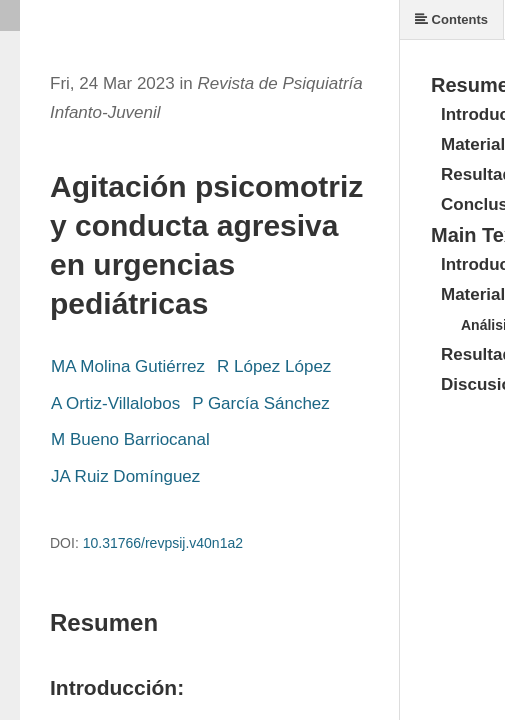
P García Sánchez (261, 403)
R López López (274, 366)
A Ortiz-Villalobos (115, 403)
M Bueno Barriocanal (130, 439)
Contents (451, 19)
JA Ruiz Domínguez (125, 476)
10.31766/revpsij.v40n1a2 (163, 543)
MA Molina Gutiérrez (128, 366)
